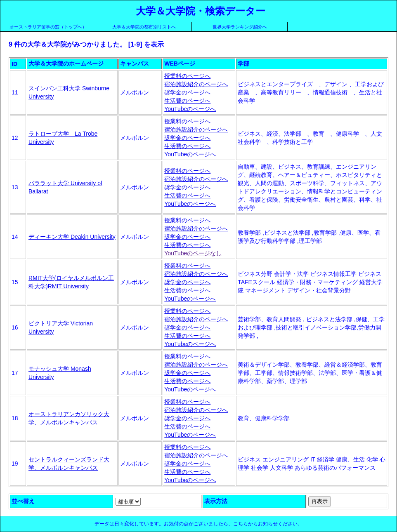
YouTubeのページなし (193, 253)
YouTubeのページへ (190, 109)
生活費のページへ (187, 101)
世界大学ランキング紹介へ (240, 27)
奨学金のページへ (187, 92)
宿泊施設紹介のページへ (196, 84)
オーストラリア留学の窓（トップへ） (48, 27)
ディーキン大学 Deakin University (72, 237)
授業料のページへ (187, 76)
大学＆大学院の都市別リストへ (144, 27)
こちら (241, 524)
